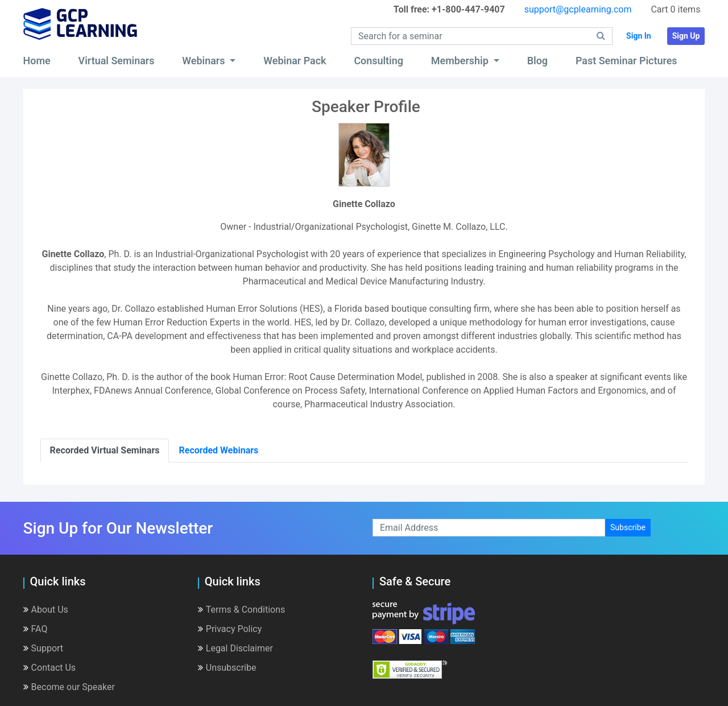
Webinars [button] (205, 61)
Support (43, 648)
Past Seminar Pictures (626, 61)
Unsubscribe (227, 668)
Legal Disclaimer (235, 648)
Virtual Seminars (117, 61)
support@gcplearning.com (578, 9)
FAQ (36, 629)
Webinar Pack (295, 61)
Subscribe (628, 527)
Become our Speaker (69, 687)
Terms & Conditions (242, 610)
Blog (537, 61)
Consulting (379, 61)
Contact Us (50, 668)
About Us (46, 610)
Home (37, 61)
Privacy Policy (230, 629)
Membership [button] (461, 61)
